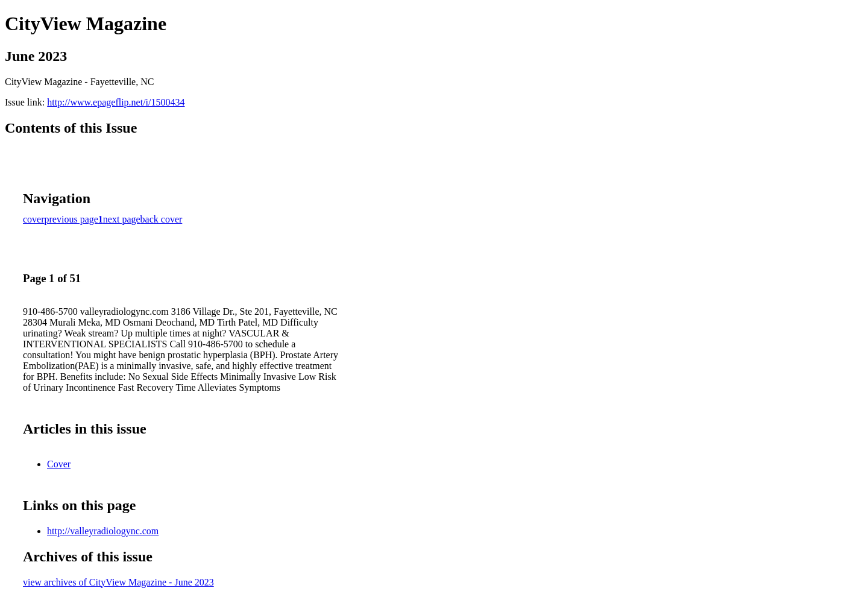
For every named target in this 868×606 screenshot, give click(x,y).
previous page (71, 219)
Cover (59, 464)
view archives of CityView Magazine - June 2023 (118, 582)
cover (34, 219)
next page (122, 219)
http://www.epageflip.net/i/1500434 (116, 102)
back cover (162, 219)
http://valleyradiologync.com (103, 531)
